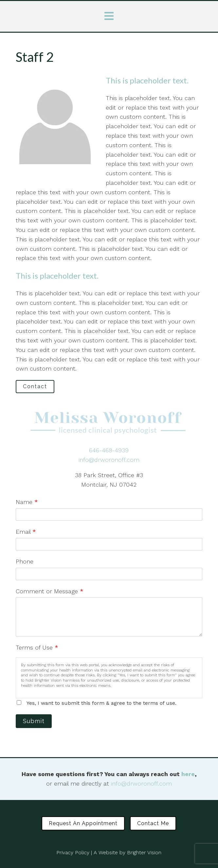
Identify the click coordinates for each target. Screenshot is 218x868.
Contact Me (153, 823)
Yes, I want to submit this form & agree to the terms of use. (101, 703)
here (188, 774)
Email (26, 532)
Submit (34, 721)
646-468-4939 (109, 450)
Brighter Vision (144, 852)
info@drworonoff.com (109, 460)
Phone (25, 561)
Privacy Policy (73, 852)
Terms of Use (37, 647)
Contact (35, 386)
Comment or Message (50, 591)
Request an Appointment (83, 823)
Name (27, 502)
